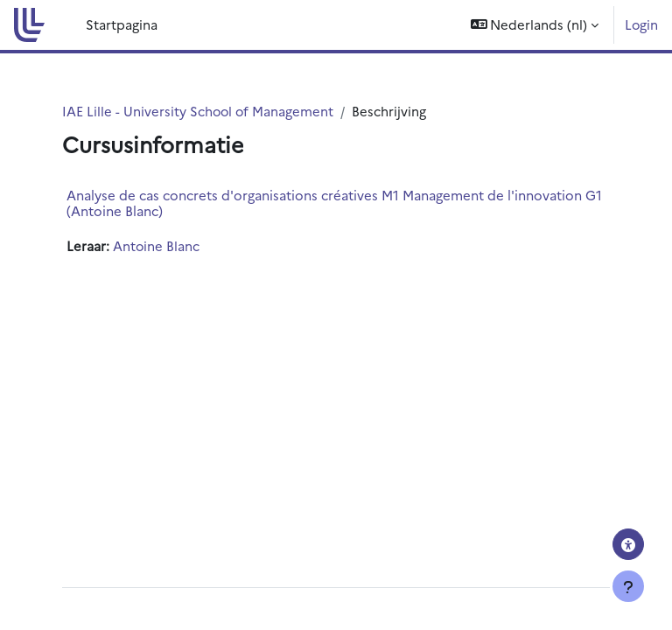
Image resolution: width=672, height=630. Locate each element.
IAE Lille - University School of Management (198, 111)
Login (641, 24)
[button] (535, 25)
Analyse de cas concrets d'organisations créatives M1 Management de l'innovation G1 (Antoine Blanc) (334, 203)
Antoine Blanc (156, 245)
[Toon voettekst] (628, 586)
